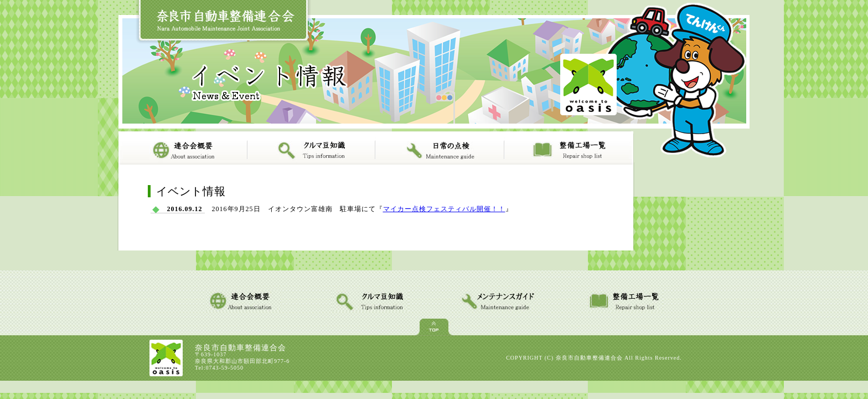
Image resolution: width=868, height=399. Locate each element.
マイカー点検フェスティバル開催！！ (444, 209)
